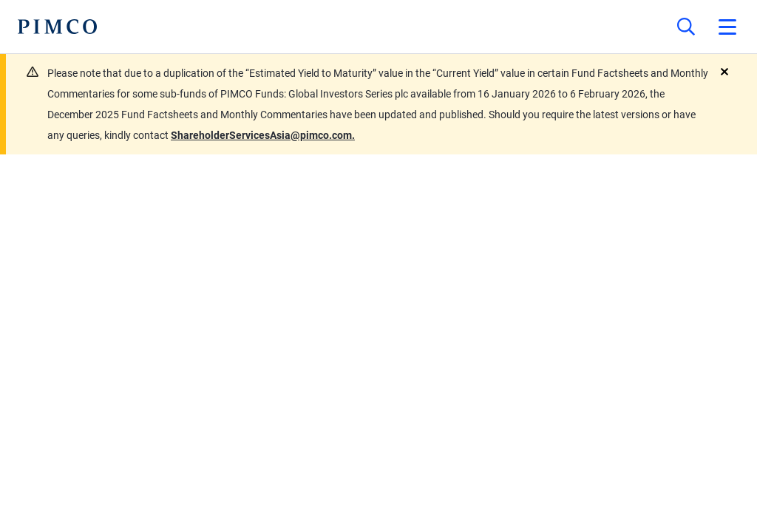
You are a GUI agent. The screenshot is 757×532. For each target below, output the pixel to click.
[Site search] (686, 27)
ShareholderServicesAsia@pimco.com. (263, 135)
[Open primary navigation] (727, 27)
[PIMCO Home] (57, 27)
